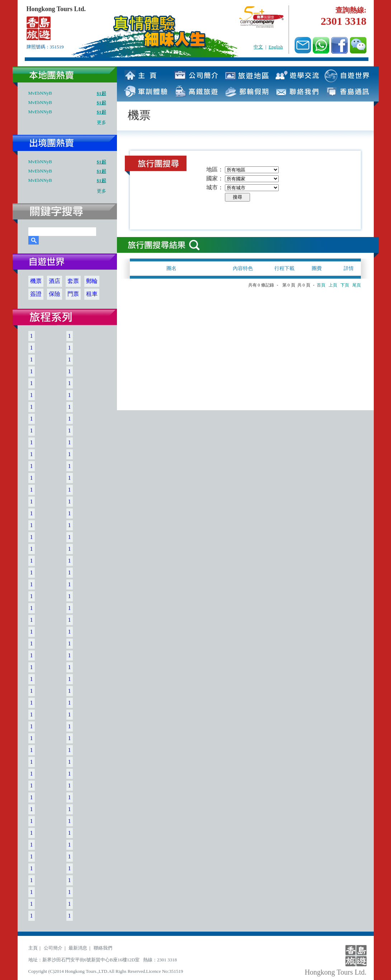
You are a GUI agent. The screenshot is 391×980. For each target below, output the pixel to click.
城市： (215, 187)
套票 (73, 281)
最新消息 (78, 948)
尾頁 (357, 285)
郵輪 (92, 281)
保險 (55, 294)
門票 (73, 294)
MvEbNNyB (40, 93)
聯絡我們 (103, 948)
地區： (215, 169)
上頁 (333, 285)
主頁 (33, 948)
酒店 (55, 281)
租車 (92, 294)
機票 (36, 281)
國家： (215, 178)
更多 (102, 122)
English (276, 47)
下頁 (345, 285)
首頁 (321, 285)
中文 (258, 47)
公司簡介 (53, 948)
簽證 (36, 294)
